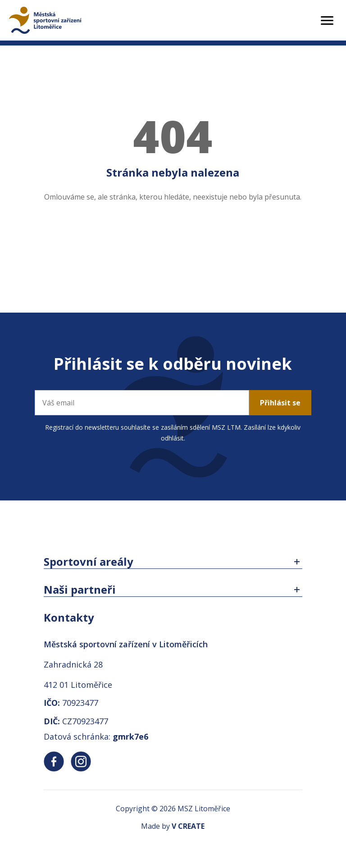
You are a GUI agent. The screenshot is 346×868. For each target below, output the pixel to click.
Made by (173, 826)
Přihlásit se (280, 403)
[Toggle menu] (327, 20)
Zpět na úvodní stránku (173, 233)
